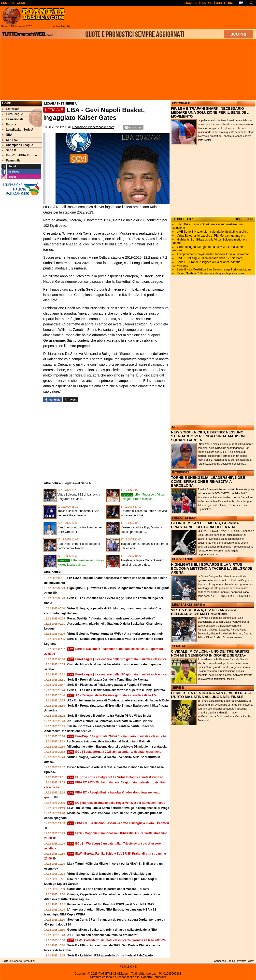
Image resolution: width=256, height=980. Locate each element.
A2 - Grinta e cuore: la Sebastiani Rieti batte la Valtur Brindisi (110, 721)
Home (7, 103)
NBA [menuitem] (7, 135)
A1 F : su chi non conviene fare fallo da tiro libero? (103, 935)
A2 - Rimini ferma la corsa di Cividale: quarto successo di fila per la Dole (118, 700)
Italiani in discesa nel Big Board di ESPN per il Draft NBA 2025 (111, 904)
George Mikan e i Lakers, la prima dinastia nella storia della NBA (112, 930)
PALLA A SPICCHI (185, 518)
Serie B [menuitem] (9, 150)
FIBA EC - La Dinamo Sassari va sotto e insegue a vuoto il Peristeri (118, 823)
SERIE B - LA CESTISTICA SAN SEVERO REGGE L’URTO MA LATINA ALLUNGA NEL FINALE (212, 695)
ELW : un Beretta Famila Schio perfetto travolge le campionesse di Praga (118, 808)
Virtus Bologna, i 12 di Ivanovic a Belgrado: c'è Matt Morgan (109, 874)
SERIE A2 (179, 646)
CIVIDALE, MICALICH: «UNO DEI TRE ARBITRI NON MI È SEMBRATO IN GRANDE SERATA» (210, 653)
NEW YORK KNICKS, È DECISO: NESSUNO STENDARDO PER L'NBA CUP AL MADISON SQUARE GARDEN (208, 436)
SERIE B (178, 688)
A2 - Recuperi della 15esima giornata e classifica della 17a (112, 695)
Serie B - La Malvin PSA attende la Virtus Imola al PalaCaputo (110, 955)
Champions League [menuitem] (18, 145)
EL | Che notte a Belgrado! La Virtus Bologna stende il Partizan (115, 777)
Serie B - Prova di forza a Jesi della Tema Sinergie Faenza (107, 680)
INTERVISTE (181, 472)
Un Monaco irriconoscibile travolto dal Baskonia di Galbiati (109, 741)
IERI (250, 219)
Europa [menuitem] (9, 124)
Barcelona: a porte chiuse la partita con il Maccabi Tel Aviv (108, 889)
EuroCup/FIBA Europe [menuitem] (20, 155)
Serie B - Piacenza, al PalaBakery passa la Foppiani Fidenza (109, 685)
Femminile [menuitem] (11, 161)
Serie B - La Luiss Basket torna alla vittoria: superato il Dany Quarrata (116, 690)
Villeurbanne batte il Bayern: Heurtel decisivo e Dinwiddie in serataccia (117, 747)
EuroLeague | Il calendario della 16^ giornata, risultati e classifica (117, 674)
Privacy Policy (245, 961)
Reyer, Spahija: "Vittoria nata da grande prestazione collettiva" (111, 618)
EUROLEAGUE (183, 559)
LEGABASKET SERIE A (189, 605)
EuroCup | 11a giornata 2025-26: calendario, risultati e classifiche (117, 736)
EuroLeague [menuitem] (13, 114)
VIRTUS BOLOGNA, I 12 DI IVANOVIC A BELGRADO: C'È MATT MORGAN (204, 612)
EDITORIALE (181, 103)
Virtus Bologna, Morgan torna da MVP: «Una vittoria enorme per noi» (115, 634)
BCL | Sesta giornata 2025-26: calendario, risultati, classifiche (114, 752)
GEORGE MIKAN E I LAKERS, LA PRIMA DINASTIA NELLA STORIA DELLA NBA (205, 525)
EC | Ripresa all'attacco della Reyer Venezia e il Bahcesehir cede (116, 803)
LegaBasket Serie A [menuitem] (18, 130)
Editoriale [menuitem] (11, 109)
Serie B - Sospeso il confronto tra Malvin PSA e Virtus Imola (109, 716)
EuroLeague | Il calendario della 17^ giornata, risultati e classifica (117, 659)
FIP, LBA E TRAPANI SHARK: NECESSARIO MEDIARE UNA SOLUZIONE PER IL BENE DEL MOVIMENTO (210, 112)
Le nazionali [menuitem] (13, 119)
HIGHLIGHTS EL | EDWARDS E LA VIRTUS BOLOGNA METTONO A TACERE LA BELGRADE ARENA (212, 568)
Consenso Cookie (224, 961)
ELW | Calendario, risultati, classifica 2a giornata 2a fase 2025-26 (116, 940)
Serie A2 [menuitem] (10, 140)
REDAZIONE (128, 967)
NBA (175, 427)
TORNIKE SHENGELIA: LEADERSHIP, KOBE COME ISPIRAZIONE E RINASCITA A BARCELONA (208, 482)
